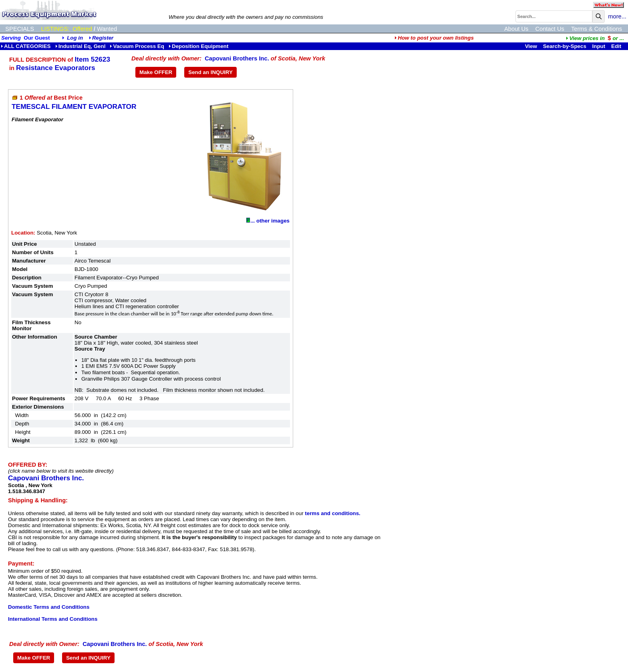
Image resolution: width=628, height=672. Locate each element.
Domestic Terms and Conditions (49, 607)
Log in (75, 38)
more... (617, 16)
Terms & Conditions (597, 29)
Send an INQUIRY (210, 72)
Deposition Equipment (198, 46)
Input (599, 46)
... (595, 38)
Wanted (107, 29)
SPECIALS (20, 29)
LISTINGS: (55, 29)
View (531, 46)
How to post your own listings (434, 38)
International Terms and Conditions (53, 619)
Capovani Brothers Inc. (237, 58)
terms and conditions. (332, 513)
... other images (268, 221)
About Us (516, 29)
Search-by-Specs (565, 46)
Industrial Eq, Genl (81, 46)
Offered (82, 29)
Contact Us (550, 29)
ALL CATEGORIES (26, 46)
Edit (617, 46)
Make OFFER (156, 72)
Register (103, 38)
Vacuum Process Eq (137, 46)
